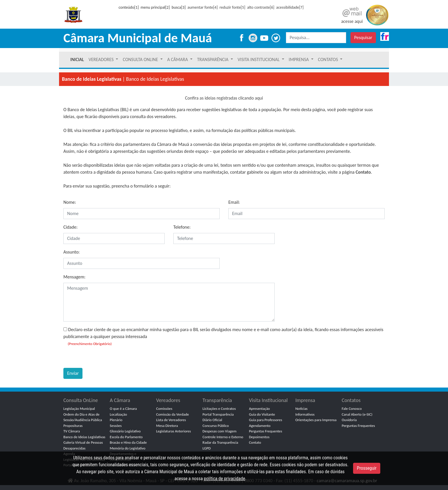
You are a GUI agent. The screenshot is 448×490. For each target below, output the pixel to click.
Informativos (305, 414)
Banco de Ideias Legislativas (84, 437)
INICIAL (77, 59)
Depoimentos (259, 437)
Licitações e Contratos (219, 409)
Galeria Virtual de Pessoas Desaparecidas (83, 445)
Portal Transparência (218, 414)
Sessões (116, 426)
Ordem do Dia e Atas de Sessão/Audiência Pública (83, 417)
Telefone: (182, 227)
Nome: (70, 202)
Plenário (116, 420)
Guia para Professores (266, 420)
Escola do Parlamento (126, 437)
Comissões (164, 409)
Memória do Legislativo (127, 448)
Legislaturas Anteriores (174, 431)
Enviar (73, 373)
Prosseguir (367, 468)
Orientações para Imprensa (316, 420)
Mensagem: (74, 277)
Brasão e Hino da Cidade (128, 442)
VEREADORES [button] (102, 59)
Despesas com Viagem (220, 431)
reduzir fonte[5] (233, 7)
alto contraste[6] (261, 7)
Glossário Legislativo (125, 431)
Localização (118, 414)
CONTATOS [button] (329, 59)
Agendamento (260, 426)
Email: (234, 202)
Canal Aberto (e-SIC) (357, 414)
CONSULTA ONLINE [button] (141, 59)
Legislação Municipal (79, 409)
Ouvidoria (349, 420)
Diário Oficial (212, 420)
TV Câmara (72, 431)
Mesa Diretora (167, 426)
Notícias (301, 409)
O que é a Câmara (123, 409)
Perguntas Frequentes (266, 431)
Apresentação (259, 409)
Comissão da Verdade (173, 414)
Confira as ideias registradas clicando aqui (224, 98)
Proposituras (73, 426)
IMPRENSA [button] (299, 59)
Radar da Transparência (220, 442)
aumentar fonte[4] (203, 7)
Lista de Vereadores (171, 420)
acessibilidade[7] (290, 7)
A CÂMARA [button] (178, 59)
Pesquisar (363, 37)
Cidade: (70, 227)
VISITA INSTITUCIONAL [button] (259, 59)
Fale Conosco (352, 409)
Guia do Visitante (262, 414)
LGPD (207, 448)
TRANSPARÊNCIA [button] (213, 59)
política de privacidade (224, 479)
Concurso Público (216, 426)
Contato (363, 172)
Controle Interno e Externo (223, 437)
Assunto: (71, 252)
